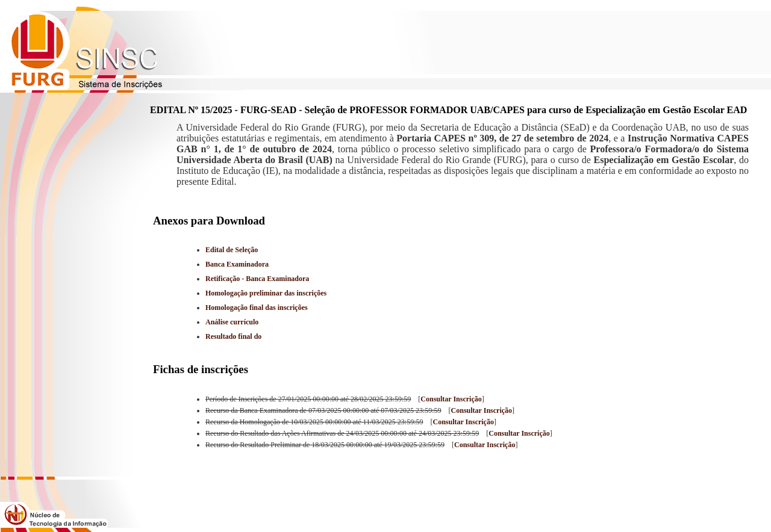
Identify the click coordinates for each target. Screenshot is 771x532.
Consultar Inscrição (451, 399)
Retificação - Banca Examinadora (257, 279)
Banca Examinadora (237, 264)
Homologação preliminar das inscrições (266, 293)
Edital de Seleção (232, 250)
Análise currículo (232, 322)
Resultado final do (233, 336)
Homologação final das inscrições (257, 308)
